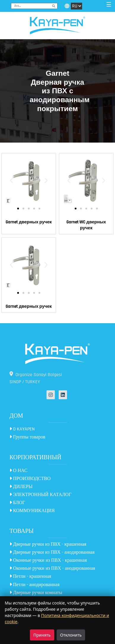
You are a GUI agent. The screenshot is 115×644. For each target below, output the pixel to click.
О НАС (19, 471)
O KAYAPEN (22, 429)
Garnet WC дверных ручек (86, 225)
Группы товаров (27, 437)
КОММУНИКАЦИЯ (32, 511)
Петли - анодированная (35, 585)
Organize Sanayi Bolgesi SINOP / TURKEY (36, 378)
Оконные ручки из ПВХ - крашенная (48, 560)
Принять (42, 635)
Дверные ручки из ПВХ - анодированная (52, 552)
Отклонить (71, 635)
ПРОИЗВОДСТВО (30, 479)
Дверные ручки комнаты (36, 593)
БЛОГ (17, 503)
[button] (11, 180)
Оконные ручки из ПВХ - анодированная (52, 568)
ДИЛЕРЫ (21, 487)
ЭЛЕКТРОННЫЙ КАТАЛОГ (40, 495)
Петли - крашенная (30, 576)
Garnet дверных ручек (29, 222)
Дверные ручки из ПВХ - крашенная (48, 544)
